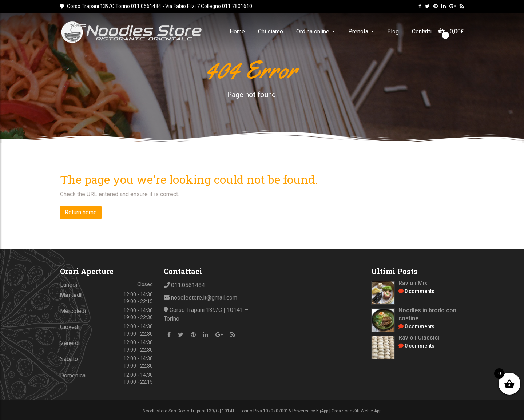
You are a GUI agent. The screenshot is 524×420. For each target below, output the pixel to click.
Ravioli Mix (413, 283)
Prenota (359, 31)
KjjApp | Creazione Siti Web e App (349, 411)
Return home (81, 212)
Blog (393, 31)
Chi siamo (271, 31)
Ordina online (313, 31)
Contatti (422, 31)
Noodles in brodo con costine (427, 314)
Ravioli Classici (419, 338)
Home (237, 31)
